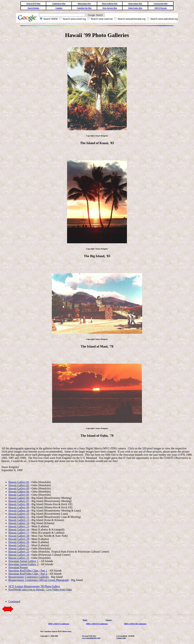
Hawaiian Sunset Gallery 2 (23, 564)
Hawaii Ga (14, 539)
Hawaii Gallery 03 (19, 488)
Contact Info (121, 638)
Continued (14, 601)
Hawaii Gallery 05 (19, 495)
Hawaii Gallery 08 (19, 504)
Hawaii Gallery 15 (19, 526)
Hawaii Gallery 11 (19, 514)
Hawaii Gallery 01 (19, 482)
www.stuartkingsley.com (91, 638)
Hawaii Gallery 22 (19, 548)
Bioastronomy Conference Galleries (29, 577)
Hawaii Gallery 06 (19, 498)
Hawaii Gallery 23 (19, 552)
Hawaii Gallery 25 (19, 558)
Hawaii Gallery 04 (19, 492)
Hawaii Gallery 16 (19, 529)
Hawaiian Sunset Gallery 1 (23, 561)
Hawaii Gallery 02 (19, 485)
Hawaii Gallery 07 (19, 501)
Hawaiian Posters (18, 567)
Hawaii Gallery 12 (19, 517)
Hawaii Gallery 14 (19, 523)
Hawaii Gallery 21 (19, 545)
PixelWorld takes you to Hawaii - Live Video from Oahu (40, 589)
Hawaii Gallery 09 (19, 507)
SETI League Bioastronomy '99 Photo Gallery (34, 586)
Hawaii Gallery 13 (19, 520)
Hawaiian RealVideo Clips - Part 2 (28, 574)
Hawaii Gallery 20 (19, 542)
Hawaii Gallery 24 (19, 555)
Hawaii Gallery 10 (19, 511)
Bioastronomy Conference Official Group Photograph (39, 580)
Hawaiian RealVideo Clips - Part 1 (28, 571)
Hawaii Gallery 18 (19, 536)
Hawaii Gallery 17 (19, 533)
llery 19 (25, 539)
